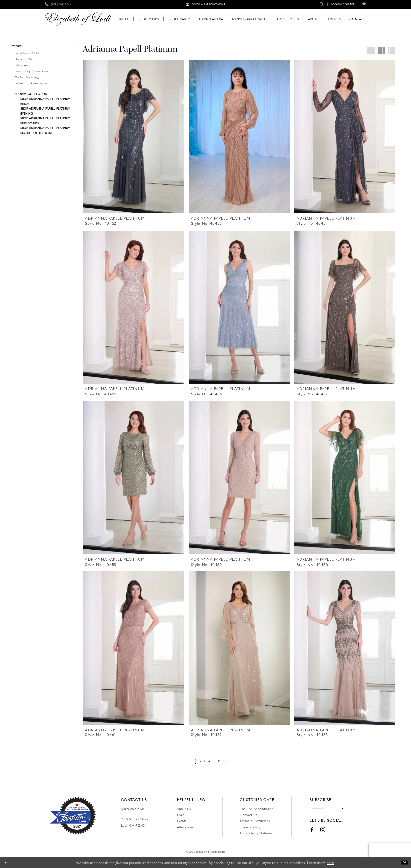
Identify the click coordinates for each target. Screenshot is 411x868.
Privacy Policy (250, 827)
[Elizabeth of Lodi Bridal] (78, 19)
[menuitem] (58, 4)
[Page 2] (197, 761)
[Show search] (321, 4)
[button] (343, 4)
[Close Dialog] (7, 863)
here (330, 863)
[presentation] (133, 136)
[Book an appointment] (206, 4)
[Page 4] (209, 761)
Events (182, 821)
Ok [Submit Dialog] (403, 862)
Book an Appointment (256, 809)
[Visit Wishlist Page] (364, 4)
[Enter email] (327, 810)
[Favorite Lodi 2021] (73, 816)
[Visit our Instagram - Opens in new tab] (314, 833)
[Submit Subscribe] (351, 810)
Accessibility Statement (257, 833)
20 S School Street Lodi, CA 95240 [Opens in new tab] (135, 822)
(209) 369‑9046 (133, 809)
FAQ (181, 815)
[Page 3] (203, 761)
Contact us (248, 815)
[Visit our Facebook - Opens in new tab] (302, 833)
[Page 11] (223, 761)
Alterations (185, 827)
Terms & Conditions (255, 821)
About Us (184, 809)
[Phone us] (58, 4)
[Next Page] (229, 761)
